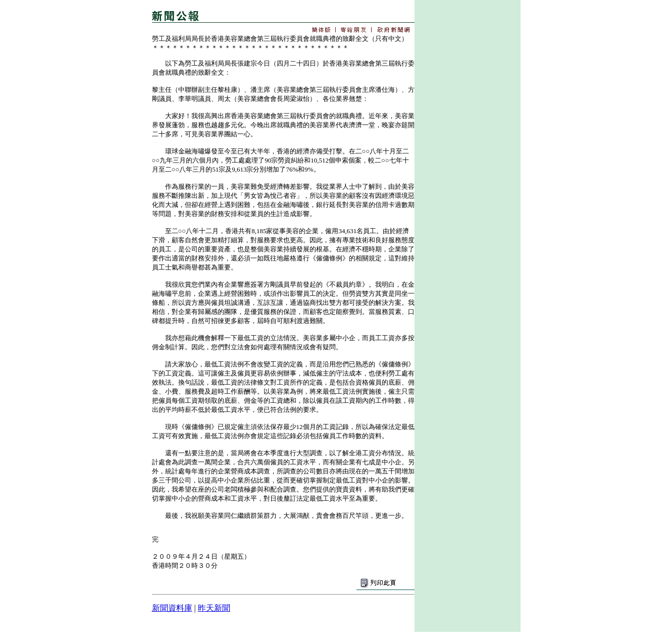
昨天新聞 (214, 608)
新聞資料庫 (172, 608)
